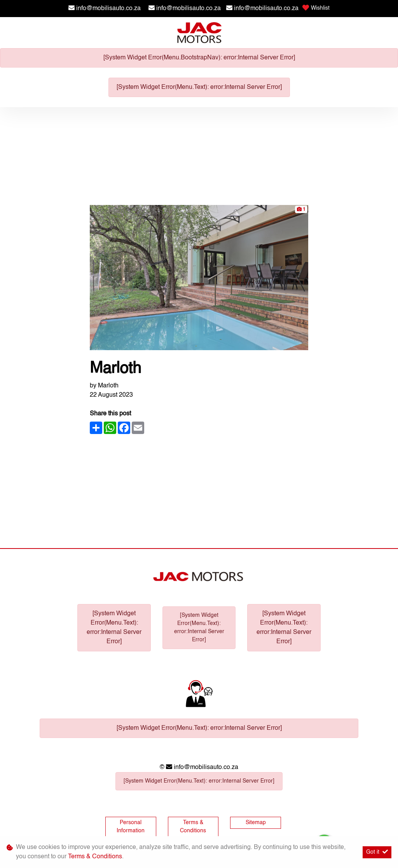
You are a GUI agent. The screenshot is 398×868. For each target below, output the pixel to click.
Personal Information (131, 827)
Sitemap (256, 823)
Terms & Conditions (193, 827)
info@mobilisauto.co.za (108, 9)
